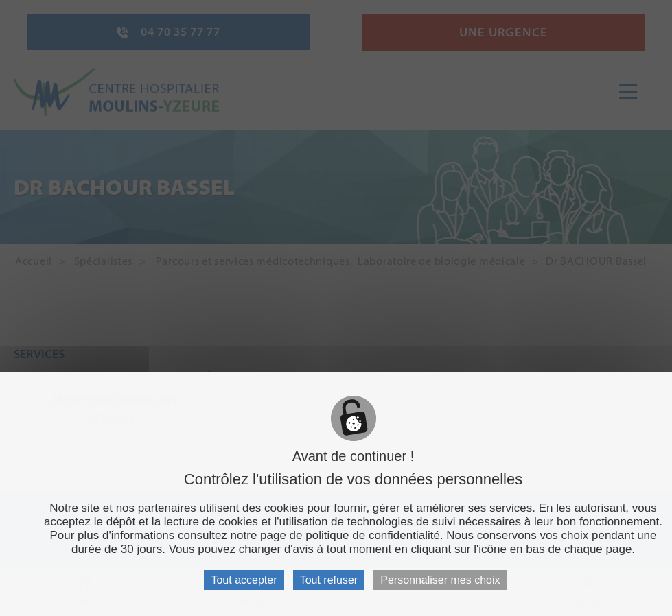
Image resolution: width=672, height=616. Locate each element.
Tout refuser (329, 580)
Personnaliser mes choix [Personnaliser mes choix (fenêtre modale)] (440, 580)
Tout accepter (244, 580)
